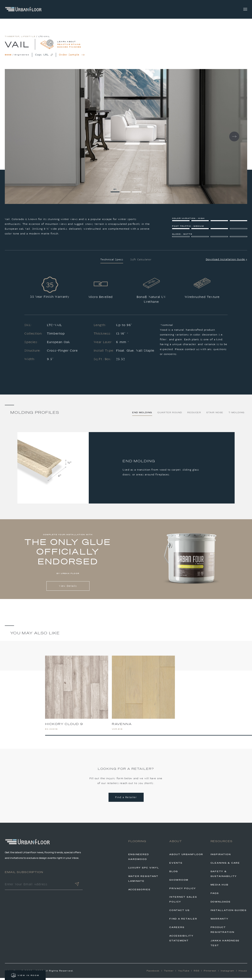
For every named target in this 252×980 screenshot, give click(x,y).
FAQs (215, 895)
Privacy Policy (183, 890)
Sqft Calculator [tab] (141, 262)
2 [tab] (127, 191)
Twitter (169, 973)
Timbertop (12, 38)
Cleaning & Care (225, 865)
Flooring (137, 843)
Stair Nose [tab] (215, 415)
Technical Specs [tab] (112, 262)
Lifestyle (28, 38)
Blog (174, 873)
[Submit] (77, 887)
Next (234, 138)
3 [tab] (138, 191)
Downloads (221, 904)
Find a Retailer (126, 799)
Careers (177, 929)
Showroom (179, 882)
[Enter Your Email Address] (38, 887)
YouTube (184, 973)
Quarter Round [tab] (170, 415)
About (176, 843)
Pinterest (210, 973)
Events (176, 865)
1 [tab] (116, 191)
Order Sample (72, 57)
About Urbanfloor (186, 856)
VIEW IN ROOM (25, 975)
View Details (68, 588)
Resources (222, 843)
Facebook (153, 973)
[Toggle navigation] (245, 9)
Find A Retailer (183, 921)
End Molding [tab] (142, 415)
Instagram (228, 973)
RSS (197, 973)
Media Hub (220, 887)
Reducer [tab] (194, 415)
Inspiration (221, 856)
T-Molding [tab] (236, 415)
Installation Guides (229, 912)
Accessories (139, 891)
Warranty (220, 921)
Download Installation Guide (226, 261)
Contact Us (180, 912)
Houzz (243, 973)
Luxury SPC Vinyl (144, 870)
